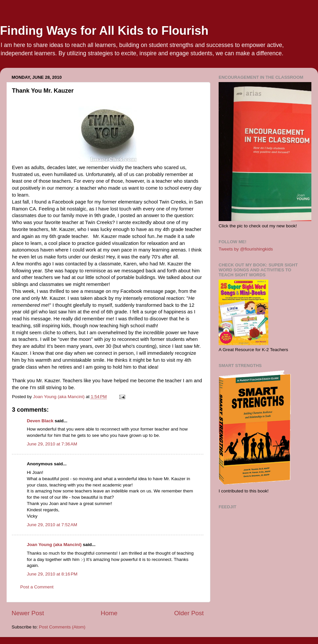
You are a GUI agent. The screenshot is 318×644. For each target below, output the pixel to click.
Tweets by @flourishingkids (246, 249)
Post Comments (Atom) (62, 627)
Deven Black (40, 421)
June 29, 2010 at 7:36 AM (52, 444)
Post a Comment (37, 587)
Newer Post (28, 613)
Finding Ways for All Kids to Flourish (104, 31)
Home (109, 613)
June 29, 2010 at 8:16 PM (52, 574)
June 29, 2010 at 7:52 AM (52, 525)
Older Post (189, 613)
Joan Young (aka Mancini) (54, 545)
